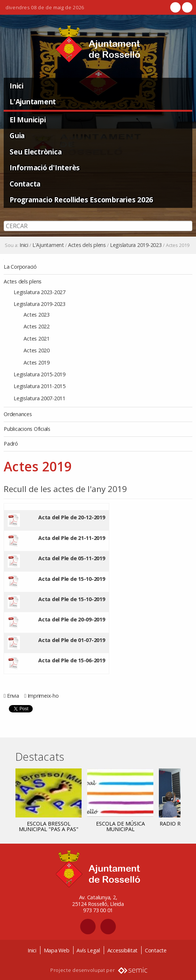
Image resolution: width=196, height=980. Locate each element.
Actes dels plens (87, 245)
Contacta (25, 184)
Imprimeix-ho (43, 696)
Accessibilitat (123, 950)
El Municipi (28, 120)
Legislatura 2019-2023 (136, 245)
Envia (13, 696)
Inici (17, 86)
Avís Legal (88, 950)
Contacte (156, 950)
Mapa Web (57, 950)
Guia (17, 135)
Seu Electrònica (35, 152)
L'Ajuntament (33, 102)
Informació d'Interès (45, 168)
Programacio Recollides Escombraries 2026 (81, 200)
